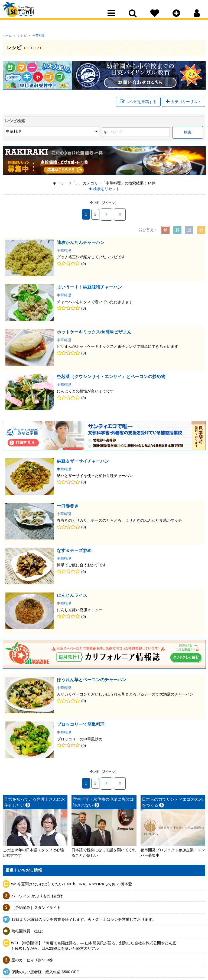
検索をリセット (106, 189)
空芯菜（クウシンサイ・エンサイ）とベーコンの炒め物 (111, 375)
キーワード (68, 133)
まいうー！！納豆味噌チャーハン (89, 286)
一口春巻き (68, 505)
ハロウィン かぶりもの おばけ (37, 893)
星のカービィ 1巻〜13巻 (32, 957)
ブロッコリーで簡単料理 (81, 723)
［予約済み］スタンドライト (36, 905)
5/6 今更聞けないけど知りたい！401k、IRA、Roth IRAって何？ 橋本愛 (71, 881)
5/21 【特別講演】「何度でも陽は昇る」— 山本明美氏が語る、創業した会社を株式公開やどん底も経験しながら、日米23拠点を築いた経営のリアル (94, 943)
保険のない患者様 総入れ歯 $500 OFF (45, 969)
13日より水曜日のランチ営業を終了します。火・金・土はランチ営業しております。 (84, 916)
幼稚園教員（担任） (28, 928)
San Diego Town (26, 15)
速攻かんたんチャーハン (81, 241)
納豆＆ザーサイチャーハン (83, 460)
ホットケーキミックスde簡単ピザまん (94, 331)
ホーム (7, 35)
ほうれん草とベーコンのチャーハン (92, 678)
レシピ (19, 35)
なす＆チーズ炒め (74, 549)
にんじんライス (72, 594)
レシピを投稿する (138, 103)
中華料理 (32, 35)
